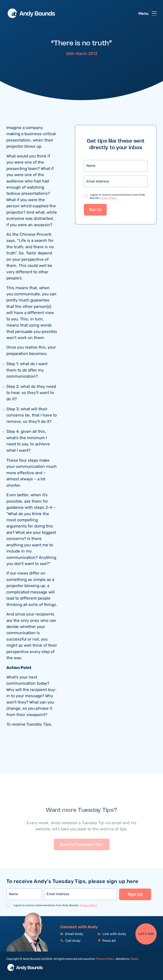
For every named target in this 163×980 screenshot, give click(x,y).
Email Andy (72, 934)
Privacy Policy (108, 199)
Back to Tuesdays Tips (82, 855)
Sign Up (95, 210)
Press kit (107, 941)
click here (15, 731)
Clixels (134, 959)
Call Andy (70, 941)
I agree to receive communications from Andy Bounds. (117, 197)
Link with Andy (112, 934)
